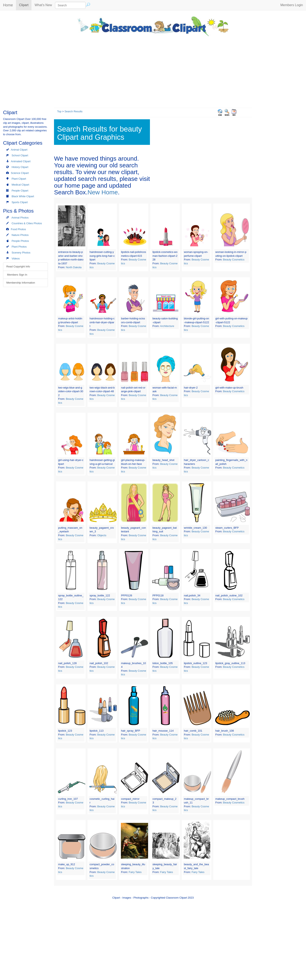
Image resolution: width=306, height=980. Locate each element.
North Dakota (74, 267)
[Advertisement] (153, 71)
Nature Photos (20, 235)
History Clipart (20, 167)
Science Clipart (20, 173)
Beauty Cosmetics (234, 260)
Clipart (25, 5)
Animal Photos (20, 218)
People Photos (20, 241)
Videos (16, 259)
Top (59, 111)
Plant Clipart (19, 179)
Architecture (167, 326)
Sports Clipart (20, 202)
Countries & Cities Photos (27, 223)
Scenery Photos (21, 253)
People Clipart (20, 191)
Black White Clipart (23, 196)
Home (8, 5)
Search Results (73, 111)
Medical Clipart (20, 185)
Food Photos (18, 229)
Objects (102, 535)
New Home (103, 192)
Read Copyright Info (18, 266)
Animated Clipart (21, 161)
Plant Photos (19, 247)
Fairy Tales (135, 872)
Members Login (292, 5)
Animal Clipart (19, 150)
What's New (43, 5)
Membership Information (21, 283)
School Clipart (20, 155)
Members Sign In (17, 275)
